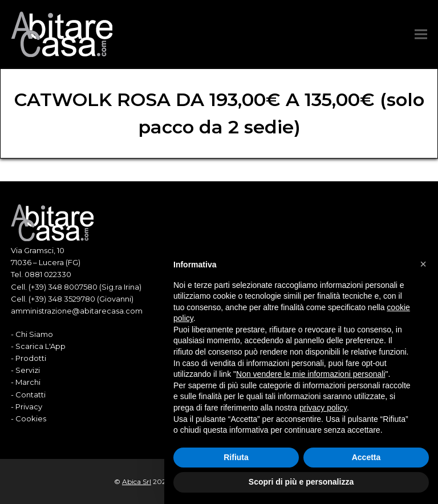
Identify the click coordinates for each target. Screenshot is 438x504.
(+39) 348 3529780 (62, 299)
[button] (421, 34)
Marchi (28, 382)
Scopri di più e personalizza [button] (301, 482)
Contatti (31, 395)
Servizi (28, 370)
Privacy (29, 407)
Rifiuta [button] (236, 457)
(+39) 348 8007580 (63, 287)
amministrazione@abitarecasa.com (77, 311)
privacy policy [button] (323, 408)
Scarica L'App (40, 346)
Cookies (31, 418)
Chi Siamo (34, 334)
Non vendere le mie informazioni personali (311, 374)
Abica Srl (137, 481)
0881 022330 (48, 274)
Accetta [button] (366, 457)
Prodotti (31, 358)
